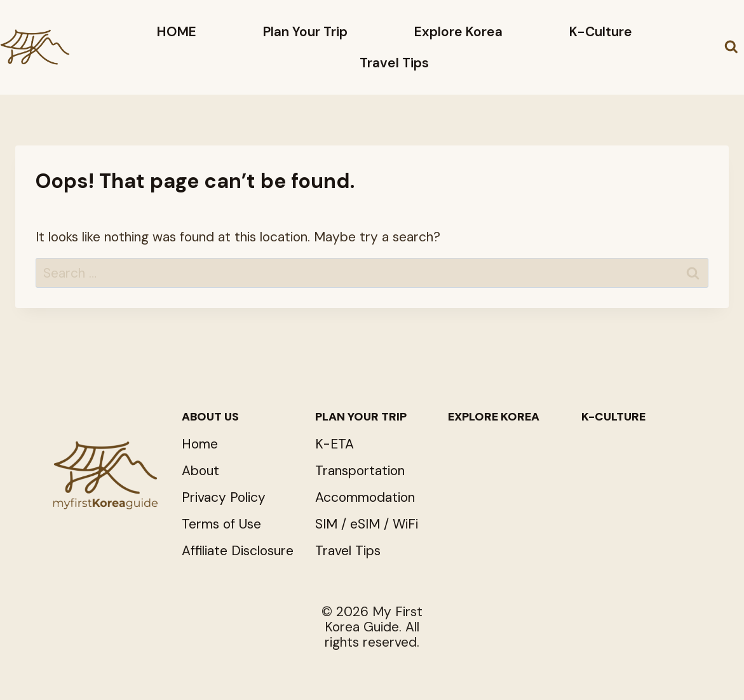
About (200, 471)
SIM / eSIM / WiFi (367, 524)
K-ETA (335, 444)
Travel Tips (394, 63)
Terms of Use (221, 524)
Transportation (360, 471)
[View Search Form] (731, 48)
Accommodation (365, 497)
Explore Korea (458, 32)
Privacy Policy (224, 497)
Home (200, 444)
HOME (177, 32)
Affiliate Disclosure (238, 551)
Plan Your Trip (305, 32)
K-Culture (601, 32)
